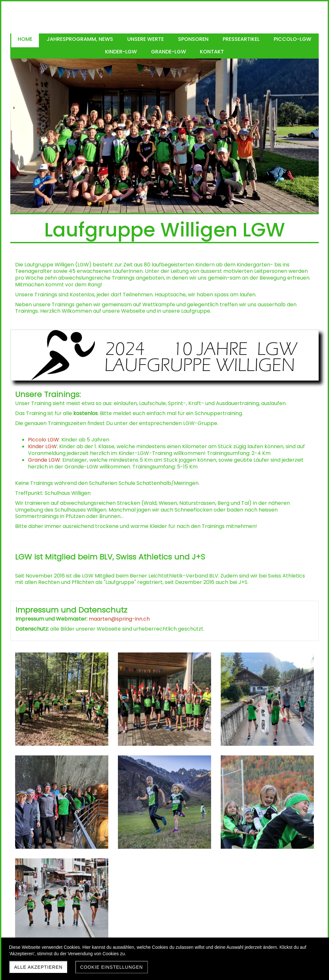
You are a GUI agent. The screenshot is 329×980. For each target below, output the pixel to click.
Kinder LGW (42, 446)
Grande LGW (44, 460)
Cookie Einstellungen (112, 967)
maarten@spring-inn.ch (119, 619)
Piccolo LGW (44, 440)
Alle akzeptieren (38, 967)
